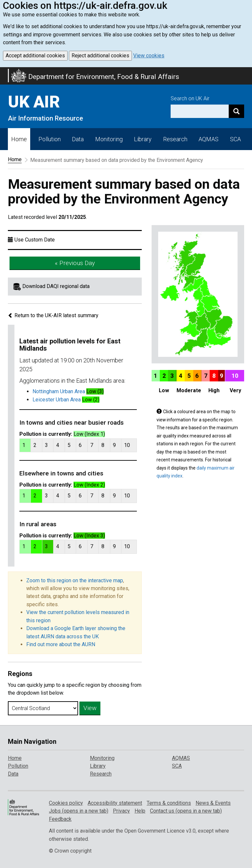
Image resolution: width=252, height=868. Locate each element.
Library (143, 139)
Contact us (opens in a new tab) (186, 811)
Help (140, 811)
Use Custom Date (35, 240)
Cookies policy (66, 803)
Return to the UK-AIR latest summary (53, 315)
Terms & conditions (169, 803)
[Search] (236, 111)
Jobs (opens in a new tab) (79, 811)
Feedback (60, 819)
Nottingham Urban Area (59, 391)
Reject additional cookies (100, 56)
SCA (235, 139)
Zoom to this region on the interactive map (75, 580)
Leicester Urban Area (57, 400)
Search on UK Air (190, 98)
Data (78, 139)
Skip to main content (4, 71)
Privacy (121, 811)
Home (19, 139)
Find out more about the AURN (61, 644)
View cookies (149, 56)
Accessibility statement (115, 803)
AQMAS (209, 139)
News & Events (213, 803)
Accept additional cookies (35, 56)
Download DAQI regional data (56, 286)
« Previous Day (75, 263)
